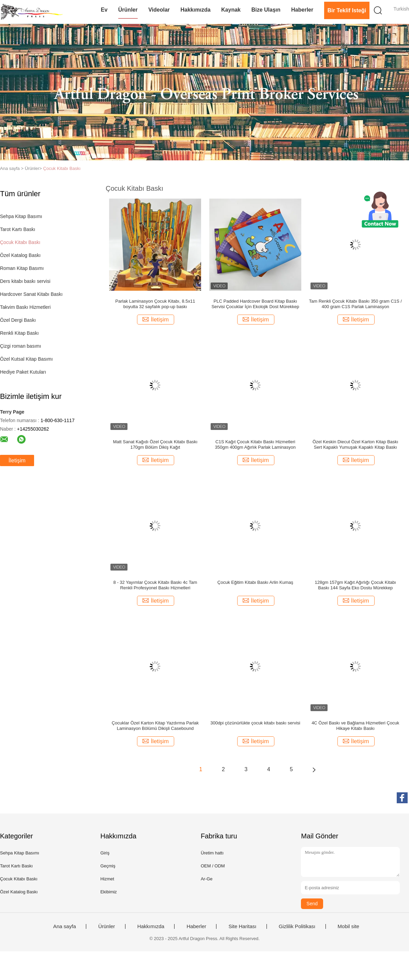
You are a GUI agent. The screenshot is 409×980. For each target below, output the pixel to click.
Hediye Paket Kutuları (23, 372)
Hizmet (107, 879)
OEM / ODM (213, 866)
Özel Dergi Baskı (18, 320)
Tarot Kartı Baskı (18, 229)
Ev (104, 10)
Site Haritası (242, 926)
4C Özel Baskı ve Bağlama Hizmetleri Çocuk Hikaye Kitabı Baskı (355, 726)
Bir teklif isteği (347, 10)
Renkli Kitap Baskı (19, 333)
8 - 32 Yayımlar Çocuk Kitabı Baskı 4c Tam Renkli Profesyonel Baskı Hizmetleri (155, 585)
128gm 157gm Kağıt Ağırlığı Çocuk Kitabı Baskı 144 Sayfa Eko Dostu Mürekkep (355, 585)
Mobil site (349, 926)
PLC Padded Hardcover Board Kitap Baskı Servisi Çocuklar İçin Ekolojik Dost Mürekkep (255, 304)
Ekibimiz (108, 892)
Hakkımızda (196, 10)
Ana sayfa (65, 926)
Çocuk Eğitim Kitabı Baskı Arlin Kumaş (255, 582)
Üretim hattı (212, 853)
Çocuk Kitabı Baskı (62, 168)
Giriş (105, 853)
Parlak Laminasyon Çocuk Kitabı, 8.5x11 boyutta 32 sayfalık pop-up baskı (155, 304)
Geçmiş (108, 866)
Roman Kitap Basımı (22, 268)
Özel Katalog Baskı (20, 255)
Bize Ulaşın (266, 10)
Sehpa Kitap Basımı (21, 216)
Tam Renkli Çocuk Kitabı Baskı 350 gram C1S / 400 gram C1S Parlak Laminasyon (355, 304)
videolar (159, 10)
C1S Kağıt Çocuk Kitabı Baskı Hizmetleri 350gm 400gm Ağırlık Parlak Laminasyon (255, 444)
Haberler (302, 10)
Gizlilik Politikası (297, 926)
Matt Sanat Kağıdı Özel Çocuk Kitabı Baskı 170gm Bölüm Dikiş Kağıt (155, 444)
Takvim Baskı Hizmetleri (25, 307)
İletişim (17, 460)
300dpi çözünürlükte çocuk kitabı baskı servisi (255, 723)
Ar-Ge (207, 879)
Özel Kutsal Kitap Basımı (26, 359)
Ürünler (128, 10)
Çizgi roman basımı (21, 346)
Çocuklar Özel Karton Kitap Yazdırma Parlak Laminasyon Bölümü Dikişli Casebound (155, 726)
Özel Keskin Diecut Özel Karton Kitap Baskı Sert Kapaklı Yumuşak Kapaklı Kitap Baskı (355, 444)
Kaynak (231, 10)
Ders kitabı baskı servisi (25, 281)
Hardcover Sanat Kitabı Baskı (31, 294)
